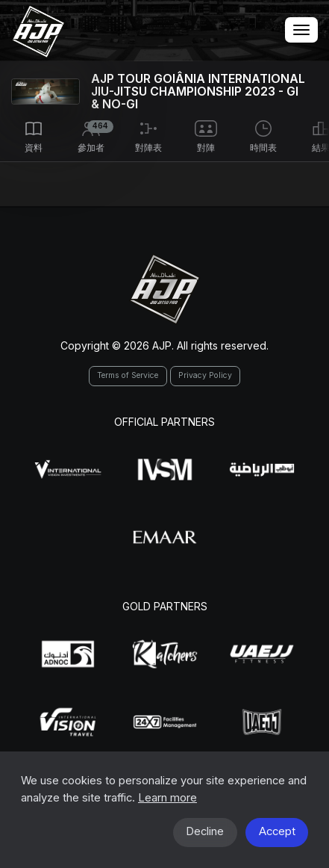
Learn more (167, 798)
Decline (205, 831)
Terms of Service (128, 375)
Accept (277, 831)
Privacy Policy (205, 375)
